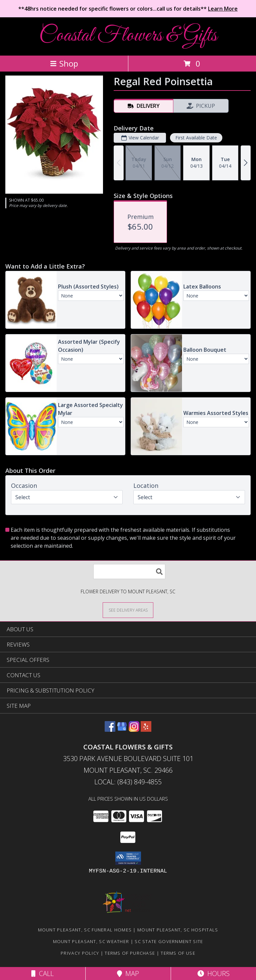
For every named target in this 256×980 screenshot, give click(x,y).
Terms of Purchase (130, 953)
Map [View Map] (128, 974)
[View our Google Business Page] (122, 730)
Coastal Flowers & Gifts (128, 36)
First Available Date (196, 138)
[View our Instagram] (134, 730)
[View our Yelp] (146, 730)
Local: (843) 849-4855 (128, 782)
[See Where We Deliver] (128, 610)
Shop (64, 63)
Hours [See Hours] (213, 974)
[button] (128, 858)
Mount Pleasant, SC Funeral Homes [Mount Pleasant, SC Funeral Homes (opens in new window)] (85, 930)
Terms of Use (178, 953)
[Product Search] (129, 572)
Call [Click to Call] (42, 974)
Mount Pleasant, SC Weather (91, 941)
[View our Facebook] (110, 730)
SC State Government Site (169, 941)
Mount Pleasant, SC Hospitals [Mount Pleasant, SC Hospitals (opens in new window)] (178, 930)
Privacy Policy (80, 953)
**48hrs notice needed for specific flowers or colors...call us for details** (128, 9)
